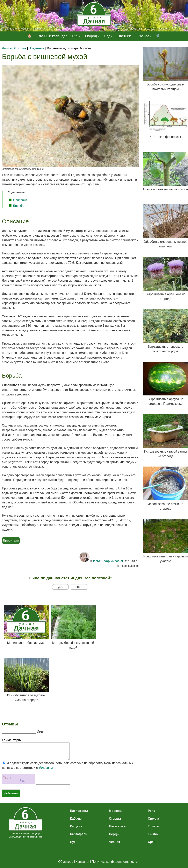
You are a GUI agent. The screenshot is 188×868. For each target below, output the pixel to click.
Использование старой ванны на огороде (165, 436)
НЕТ (79, 587)
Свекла (153, 819)
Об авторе (66, 862)
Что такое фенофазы (165, 119)
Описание (20, 200)
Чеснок (114, 842)
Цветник (124, 36)
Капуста (76, 826)
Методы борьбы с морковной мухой (73, 627)
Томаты (154, 826)
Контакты (82, 862)
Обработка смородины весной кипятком (165, 226)
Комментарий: (12, 740)
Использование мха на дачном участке (165, 541)
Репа (152, 811)
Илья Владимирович (108, 561)
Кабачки (76, 819)
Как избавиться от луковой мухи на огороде (26, 680)
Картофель (79, 834)
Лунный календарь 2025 (58, 36)
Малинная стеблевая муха (26, 625)
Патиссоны (118, 826)
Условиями (47, 768)
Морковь (116, 811)
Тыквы (153, 834)
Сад (107, 36)
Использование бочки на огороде (165, 488)
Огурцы (115, 819)
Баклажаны (79, 811)
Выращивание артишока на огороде (165, 279)
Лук (73, 842)
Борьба (18, 206)
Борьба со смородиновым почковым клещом (165, 69)
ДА (60, 587)
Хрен (152, 842)
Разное (144, 36)
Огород (91, 36)
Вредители (11, 540)
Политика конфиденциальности (115, 862)
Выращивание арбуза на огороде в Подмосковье (165, 384)
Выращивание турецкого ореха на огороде (165, 331)
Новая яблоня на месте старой (165, 171)
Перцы (114, 834)
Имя (40, 732)
